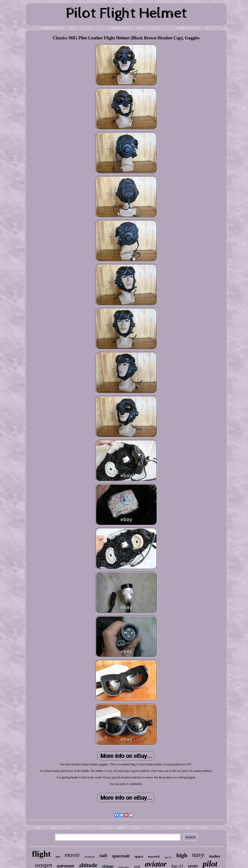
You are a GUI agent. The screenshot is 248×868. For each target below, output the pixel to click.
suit (103, 855)
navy (198, 855)
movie (72, 855)
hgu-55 (168, 857)
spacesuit (121, 856)
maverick (154, 857)
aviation (90, 857)
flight (41, 854)
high (182, 855)
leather (215, 856)
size (58, 857)
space (139, 856)
